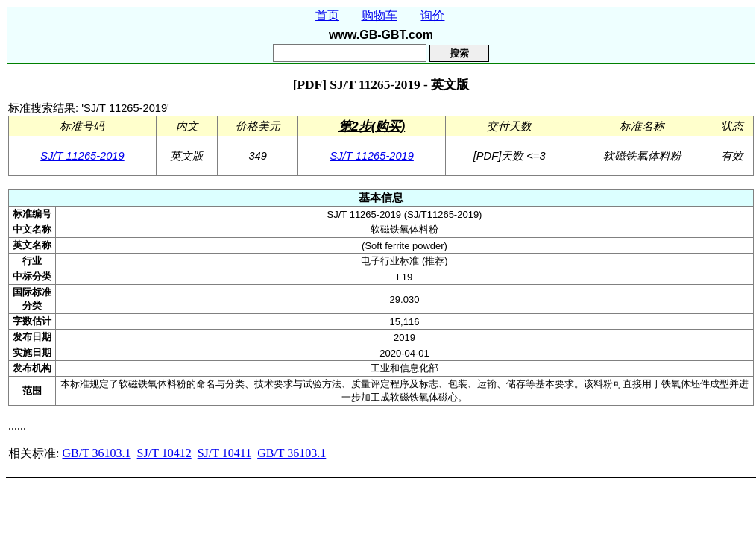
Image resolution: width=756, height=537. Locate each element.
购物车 (379, 15)
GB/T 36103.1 (96, 453)
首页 (327, 15)
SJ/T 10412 (164, 453)
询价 (432, 15)
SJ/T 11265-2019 (82, 156)
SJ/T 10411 (224, 453)
